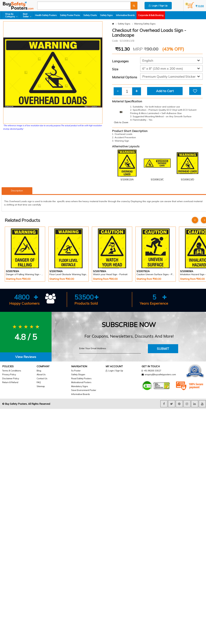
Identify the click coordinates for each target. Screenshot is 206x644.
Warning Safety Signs (145, 24)
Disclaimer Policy (11, 378)
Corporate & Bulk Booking (151, 15)
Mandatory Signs (80, 386)
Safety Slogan (78, 374)
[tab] (26, 357)
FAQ (39, 382)
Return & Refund (10, 382)
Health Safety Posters (46, 15)
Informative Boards (125, 15)
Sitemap (41, 386)
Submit (163, 349)
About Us (41, 374)
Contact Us (42, 378)
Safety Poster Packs (70, 15)
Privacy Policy (9, 374)
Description (17, 191)
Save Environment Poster (84, 390)
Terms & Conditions (12, 371)
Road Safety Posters (81, 378)
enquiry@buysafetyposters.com (160, 374)
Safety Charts (90, 15)
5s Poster (76, 371)
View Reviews (26, 357)
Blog (39, 371)
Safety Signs (106, 15)
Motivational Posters (81, 382)
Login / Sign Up (158, 6)
